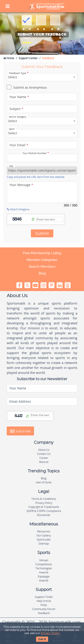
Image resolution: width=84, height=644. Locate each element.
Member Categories (42, 260)
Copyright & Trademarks (44, 507)
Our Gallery (44, 535)
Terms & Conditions (44, 499)
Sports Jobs (44, 540)
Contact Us (44, 454)
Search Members (42, 267)
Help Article (44, 601)
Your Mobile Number (36, 153)
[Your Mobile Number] (42, 158)
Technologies (44, 568)
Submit (42, 233)
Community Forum (44, 609)
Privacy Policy (50, 633)
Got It (42, 639)
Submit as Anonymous (27, 88)
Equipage (44, 576)
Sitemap (44, 544)
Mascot (44, 462)
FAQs (44, 605)
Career (44, 458)
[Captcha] (50, 219)
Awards (44, 572)
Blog (42, 273)
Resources (44, 531)
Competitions (44, 564)
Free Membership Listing (42, 253)
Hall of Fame (44, 482)
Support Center (28, 58)
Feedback (44, 613)
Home (9, 58)
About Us (44, 450)
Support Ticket (44, 597)
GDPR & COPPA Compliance (44, 511)
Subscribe (20, 431)
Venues (44, 560)
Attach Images (18, 209)
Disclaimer (44, 515)
